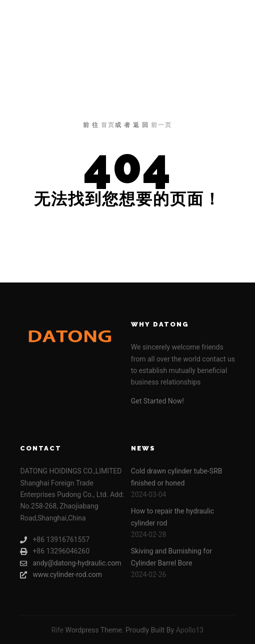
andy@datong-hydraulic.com (70, 563)
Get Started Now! (157, 401)
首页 (108, 125)
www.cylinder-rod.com (61, 575)
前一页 (161, 125)
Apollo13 (190, 630)
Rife (57, 630)
